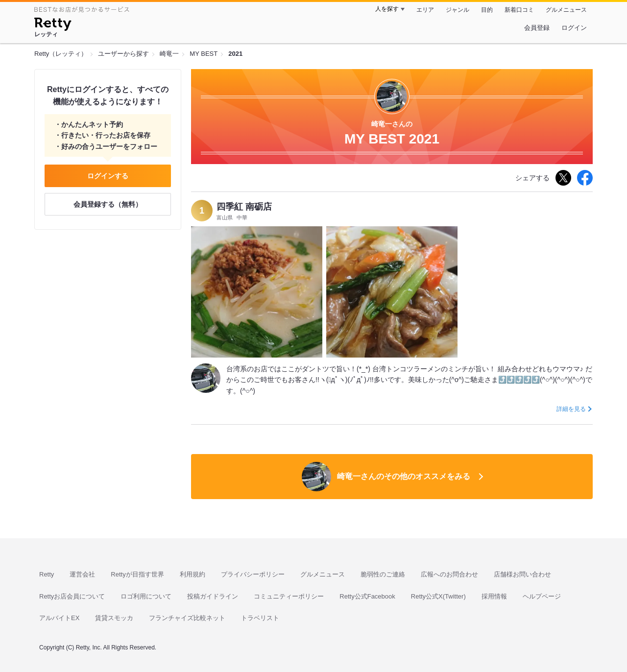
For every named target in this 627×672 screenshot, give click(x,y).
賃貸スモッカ (114, 618)
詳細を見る (571, 409)
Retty (47, 574)
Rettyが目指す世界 (137, 574)
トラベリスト (260, 618)
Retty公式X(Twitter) (438, 596)
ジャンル (458, 10)
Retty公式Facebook (367, 596)
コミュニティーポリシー (289, 596)
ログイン (574, 28)
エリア (425, 10)
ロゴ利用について (146, 596)
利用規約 (193, 574)
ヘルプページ (542, 596)
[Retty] (53, 25)
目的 (487, 10)
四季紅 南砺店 (244, 207)
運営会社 (82, 574)
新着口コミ (519, 10)
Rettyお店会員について (72, 596)
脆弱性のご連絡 (383, 574)
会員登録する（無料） (108, 204)
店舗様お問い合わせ (522, 574)
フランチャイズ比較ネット (187, 618)
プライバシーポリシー (253, 574)
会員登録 (537, 28)
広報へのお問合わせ (449, 574)
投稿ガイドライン (213, 596)
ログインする (108, 176)
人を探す (387, 9)
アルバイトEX (59, 618)
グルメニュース (566, 10)
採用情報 (494, 596)
